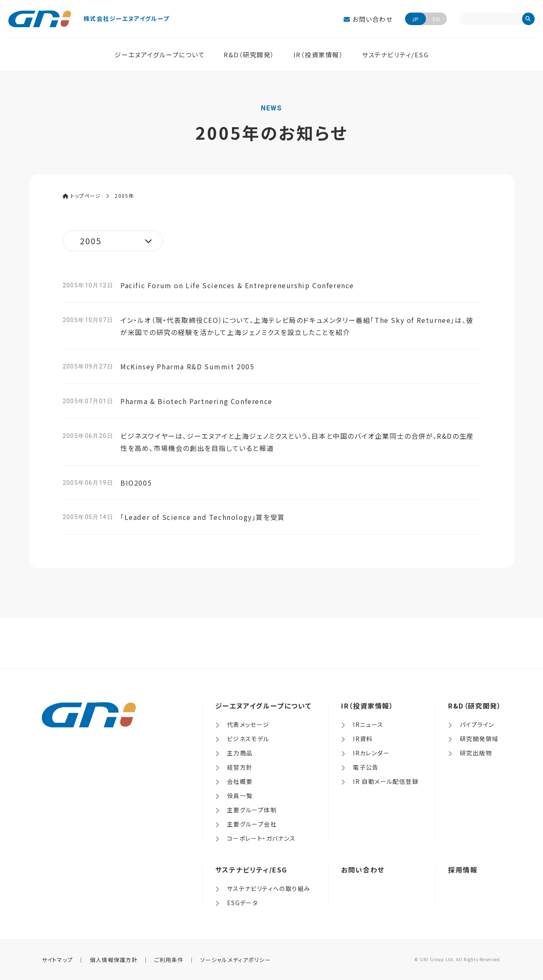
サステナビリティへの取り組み (269, 888)
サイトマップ (57, 960)
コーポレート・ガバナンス (261, 838)
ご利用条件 (169, 960)
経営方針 (240, 767)
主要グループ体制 (252, 810)
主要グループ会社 (252, 824)
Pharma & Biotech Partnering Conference (196, 401)
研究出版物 (476, 753)
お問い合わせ (368, 19)
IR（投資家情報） (319, 55)
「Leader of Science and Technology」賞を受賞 (203, 517)
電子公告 (366, 767)
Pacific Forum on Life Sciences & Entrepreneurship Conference (237, 285)
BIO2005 (136, 483)
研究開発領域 (479, 739)
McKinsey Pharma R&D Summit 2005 (187, 366)
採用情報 (463, 870)
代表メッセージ (248, 724)
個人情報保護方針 (114, 960)
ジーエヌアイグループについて (160, 55)
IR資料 (363, 739)
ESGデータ (242, 903)
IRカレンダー (371, 753)
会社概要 (240, 781)
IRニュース (368, 724)
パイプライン (477, 724)
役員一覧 (240, 796)
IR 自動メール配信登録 (386, 781)
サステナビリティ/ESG (395, 55)
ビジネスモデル (248, 739)
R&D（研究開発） (249, 55)
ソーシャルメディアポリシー (236, 960)
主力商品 (240, 753)
